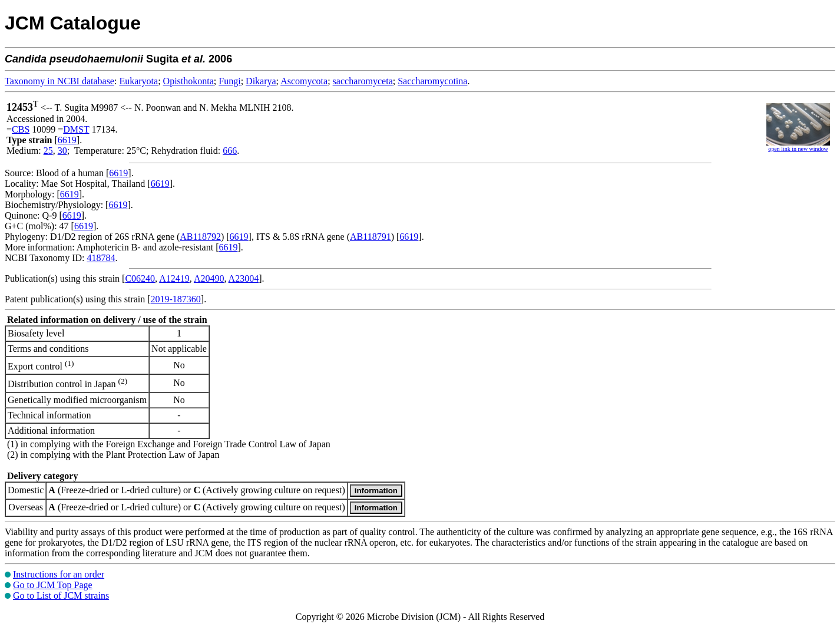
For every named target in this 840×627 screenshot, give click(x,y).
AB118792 (200, 237)
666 (230, 151)
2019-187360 (176, 299)
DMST (76, 129)
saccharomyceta (363, 81)
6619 (67, 140)
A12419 (174, 278)
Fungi (229, 81)
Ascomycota (304, 81)
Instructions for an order (59, 574)
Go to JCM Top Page (53, 585)
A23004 (244, 278)
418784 (101, 258)
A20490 (209, 278)
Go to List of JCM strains (61, 595)
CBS (21, 129)
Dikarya (261, 81)
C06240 (140, 278)
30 (62, 151)
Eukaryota (138, 81)
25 (48, 151)
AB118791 (371, 237)
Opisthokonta (188, 81)
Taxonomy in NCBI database (59, 81)
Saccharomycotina (432, 81)
